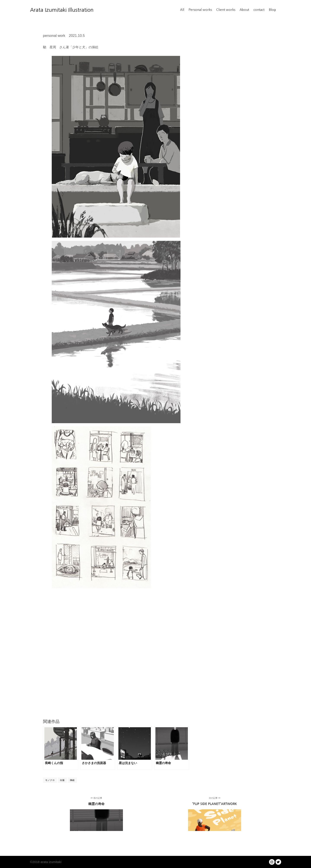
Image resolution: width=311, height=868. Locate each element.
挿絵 (72, 780)
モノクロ (50, 780)
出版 (62, 780)
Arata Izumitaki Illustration (52, 10)
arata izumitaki (51, 862)
